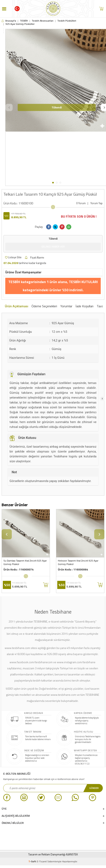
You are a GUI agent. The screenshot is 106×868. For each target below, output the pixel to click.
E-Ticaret (42, 861)
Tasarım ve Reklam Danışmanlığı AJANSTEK (53, 854)
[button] (53, 183)
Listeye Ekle (13, 257)
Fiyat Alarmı (34, 257)
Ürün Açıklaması (17, 306)
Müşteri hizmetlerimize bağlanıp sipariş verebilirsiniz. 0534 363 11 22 (86, 759)
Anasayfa (9, 21)
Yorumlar (66, 306)
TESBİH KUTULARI (83, 282)
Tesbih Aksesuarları (43, 21)
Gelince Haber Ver (53, 246)
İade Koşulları (84, 306)
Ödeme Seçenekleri (44, 306)
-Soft (33, 861)
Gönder (94, 788)
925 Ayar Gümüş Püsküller (20, 24)
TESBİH (24, 21)
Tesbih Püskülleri (67, 21)
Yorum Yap (96, 203)
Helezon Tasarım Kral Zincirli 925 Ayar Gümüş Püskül (78, 563)
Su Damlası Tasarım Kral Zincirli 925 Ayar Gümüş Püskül (25, 563)
